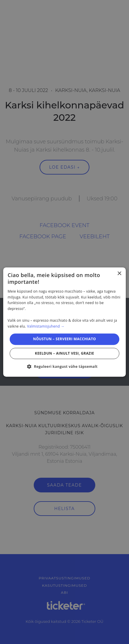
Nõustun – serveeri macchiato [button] (65, 339)
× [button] (119, 274)
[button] (64, 366)
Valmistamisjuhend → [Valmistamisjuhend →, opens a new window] (46, 326)
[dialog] (64, 322)
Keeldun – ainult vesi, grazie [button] (64, 353)
